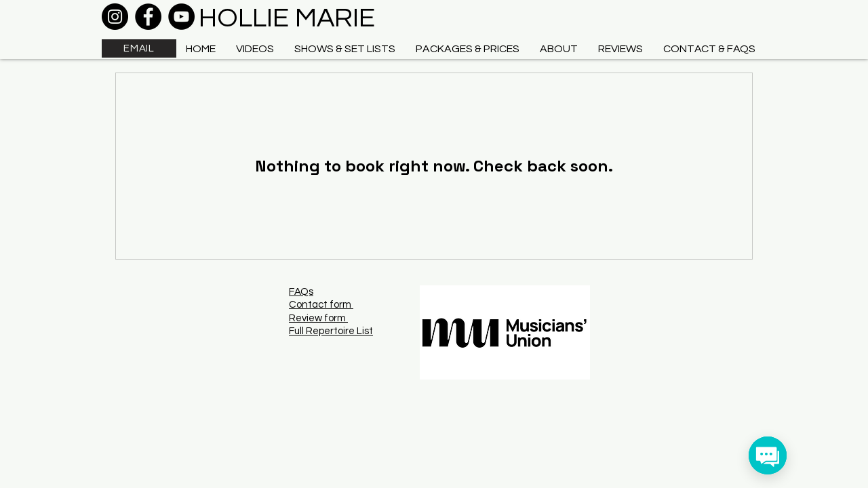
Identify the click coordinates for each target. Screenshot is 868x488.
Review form (318, 318)
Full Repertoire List (331, 331)
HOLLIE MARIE (287, 18)
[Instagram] (115, 17)
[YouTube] (181, 17)
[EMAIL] (139, 48)
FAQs (301, 292)
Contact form (321, 305)
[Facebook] (148, 17)
